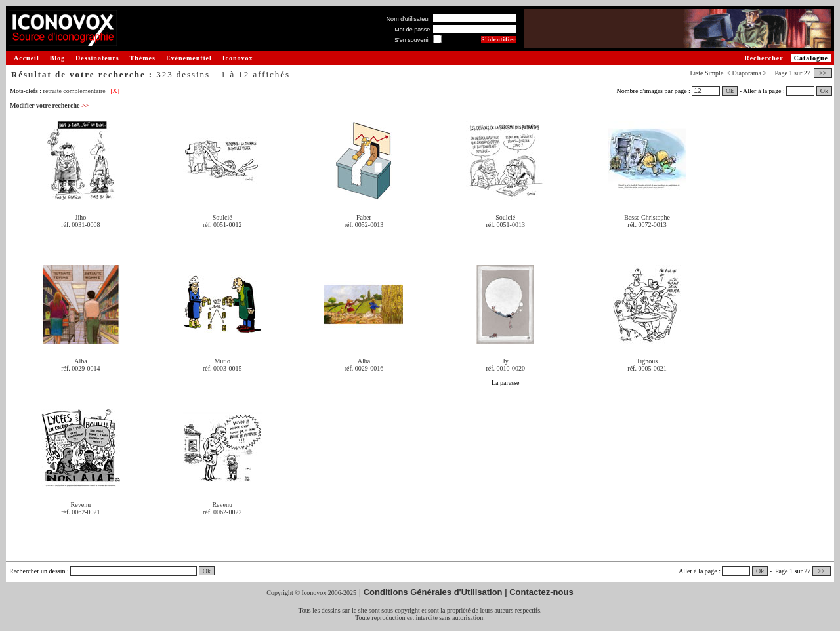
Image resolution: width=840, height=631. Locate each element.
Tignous (647, 361)
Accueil (27, 58)
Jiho (81, 217)
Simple (714, 73)
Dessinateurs (97, 58)
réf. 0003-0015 (222, 368)
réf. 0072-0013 (647, 225)
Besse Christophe (647, 217)
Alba (80, 361)
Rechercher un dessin (37, 571)
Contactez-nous (541, 592)
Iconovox (238, 58)
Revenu (81, 505)
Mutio (222, 361)
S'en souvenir (412, 40)
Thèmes (143, 58)
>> (823, 73)
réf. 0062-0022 (222, 512)
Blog (57, 58)
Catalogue (811, 58)
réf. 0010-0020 (506, 368)
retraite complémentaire (74, 91)
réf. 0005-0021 (647, 368)
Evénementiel (189, 58)
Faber (364, 217)
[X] (115, 91)
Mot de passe (412, 30)
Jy (506, 361)
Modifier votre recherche (49, 105)
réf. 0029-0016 (364, 368)
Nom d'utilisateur (409, 19)
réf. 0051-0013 (506, 225)
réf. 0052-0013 (364, 225)
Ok (730, 91)
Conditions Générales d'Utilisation (433, 592)
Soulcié (222, 217)
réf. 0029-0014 (80, 368)
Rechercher (764, 58)
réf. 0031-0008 (80, 225)
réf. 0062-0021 (80, 512)
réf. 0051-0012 (222, 225)
